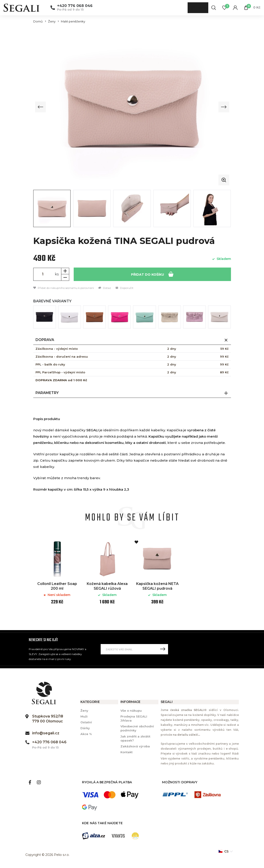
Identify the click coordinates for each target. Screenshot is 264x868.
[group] (132, 107)
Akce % (86, 734)
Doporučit (124, 288)
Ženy (52, 21)
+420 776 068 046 (75, 6)
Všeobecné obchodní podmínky (137, 728)
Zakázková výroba (135, 746)
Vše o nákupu (131, 711)
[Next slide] (224, 107)
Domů (38, 21)
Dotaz (105, 288)
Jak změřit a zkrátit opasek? (135, 738)
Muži (84, 716)
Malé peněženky (73, 21)
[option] (57, 575)
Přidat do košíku (152, 274)
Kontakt (126, 752)
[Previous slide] (41, 107)
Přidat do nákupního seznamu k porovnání (64, 288)
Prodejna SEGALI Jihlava (134, 718)
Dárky (85, 728)
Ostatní (86, 722)
